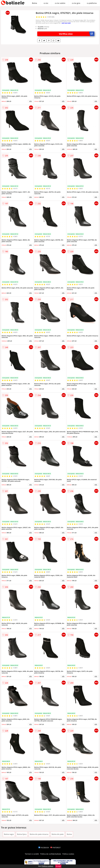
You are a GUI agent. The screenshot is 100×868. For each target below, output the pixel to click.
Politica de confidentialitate (51, 854)
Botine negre (9, 834)
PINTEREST (55, 848)
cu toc (46, 3)
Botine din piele (58, 834)
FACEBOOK (44, 848)
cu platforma (92, 3)
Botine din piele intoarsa (39, 834)
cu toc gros (76, 3)
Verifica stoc (77, 34)
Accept (58, 866)
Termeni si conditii (32, 854)
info (31, 101)
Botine (35, 3)
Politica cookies (68, 854)
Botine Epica (22, 834)
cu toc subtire (60, 3)
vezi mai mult (66, 23)
